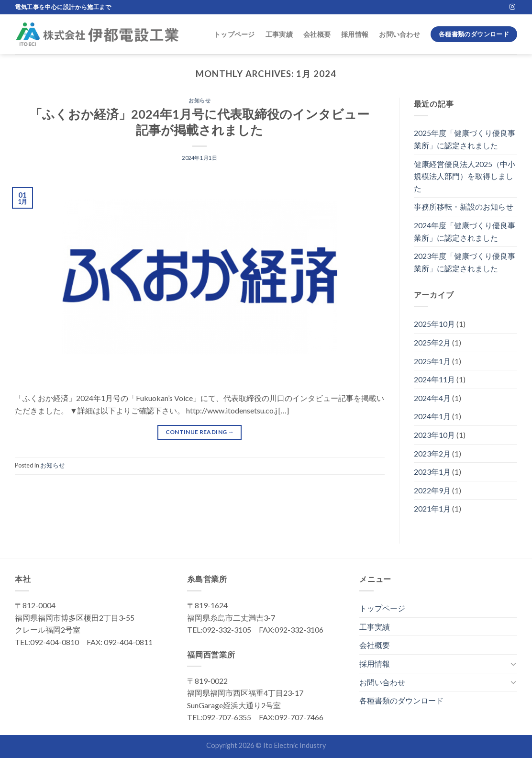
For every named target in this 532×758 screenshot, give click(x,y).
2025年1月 (432, 361)
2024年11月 (434, 379)
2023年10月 (434, 435)
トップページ (234, 34)
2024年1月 (432, 416)
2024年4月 (432, 398)
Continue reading (200, 432)
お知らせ (199, 100)
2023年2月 (432, 453)
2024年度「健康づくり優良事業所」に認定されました (465, 231)
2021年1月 (432, 508)
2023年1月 (432, 472)
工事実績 (279, 34)
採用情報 (355, 34)
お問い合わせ (399, 34)
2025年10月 (434, 324)
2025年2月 (432, 342)
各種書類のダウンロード (401, 700)
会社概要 (317, 34)
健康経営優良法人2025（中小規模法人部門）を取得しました (465, 176)
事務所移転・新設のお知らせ (464, 206)
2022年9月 (432, 490)
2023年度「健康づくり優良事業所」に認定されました (465, 262)
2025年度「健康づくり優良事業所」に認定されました (465, 139)
